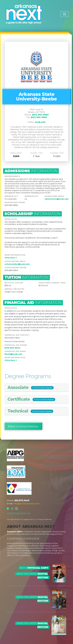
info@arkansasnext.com (26, 504)
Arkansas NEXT (15, 532)
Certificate (31, 399)
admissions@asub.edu (57, 199)
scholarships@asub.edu (17, 264)
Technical (30, 411)
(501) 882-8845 (12, 348)
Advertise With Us (19, 514)
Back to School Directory (23, 426)
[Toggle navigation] (64, 14)
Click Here (11, 258)
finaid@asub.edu (13, 354)
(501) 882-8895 (39, 117)
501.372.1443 (22, 500)
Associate (31, 388)
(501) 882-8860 (40, 115)
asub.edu (40, 122)
